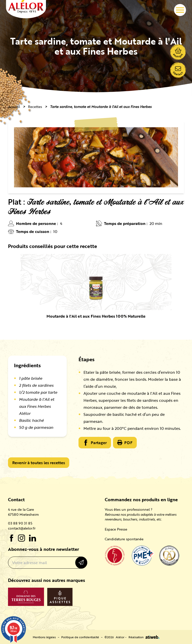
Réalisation (144, 637)
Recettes (35, 107)
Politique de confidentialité (80, 637)
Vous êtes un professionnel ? (128, 509)
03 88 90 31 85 (20, 523)
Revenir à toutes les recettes (39, 463)
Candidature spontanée (124, 539)
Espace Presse (116, 529)
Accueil (14, 107)
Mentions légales (44, 637)
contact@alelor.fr (22, 528)
